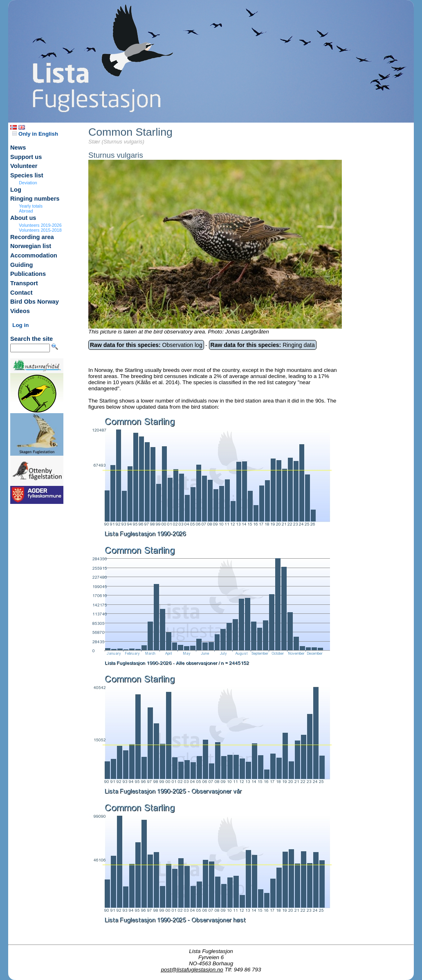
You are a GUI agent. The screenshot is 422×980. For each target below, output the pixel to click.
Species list (27, 175)
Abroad (26, 211)
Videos (20, 311)
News (18, 148)
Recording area (32, 237)
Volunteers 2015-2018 (40, 230)
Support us (26, 157)
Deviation (28, 183)
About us (23, 218)
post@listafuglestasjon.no (192, 970)
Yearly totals (31, 206)
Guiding (21, 265)
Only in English (35, 134)
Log (16, 190)
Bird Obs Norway (35, 302)
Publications (28, 274)
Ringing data (263, 345)
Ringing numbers (35, 199)
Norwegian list (31, 246)
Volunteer (24, 166)
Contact (21, 293)
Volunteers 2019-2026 (40, 225)
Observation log (146, 345)
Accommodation (34, 255)
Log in (20, 325)
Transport (24, 283)
